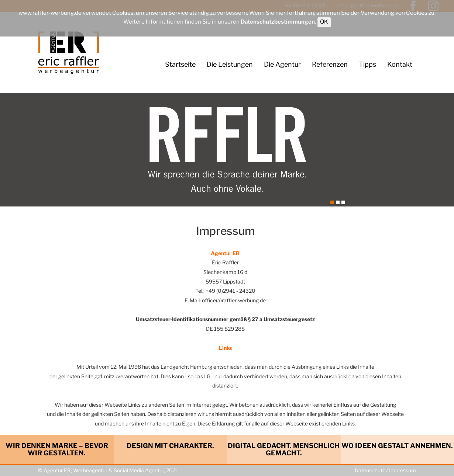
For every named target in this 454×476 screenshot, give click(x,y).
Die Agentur (282, 64)
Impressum (403, 470)
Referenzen (330, 64)
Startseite (180, 64)
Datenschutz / (372, 470)
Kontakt (400, 64)
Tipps (367, 64)
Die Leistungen (230, 64)
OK (324, 22)
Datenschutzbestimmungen (278, 22)
